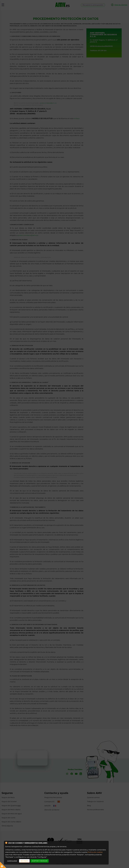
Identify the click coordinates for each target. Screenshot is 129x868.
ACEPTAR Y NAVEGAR (40, 861)
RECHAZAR (24, 861)
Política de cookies (95, 852)
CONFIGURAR (12, 861)
